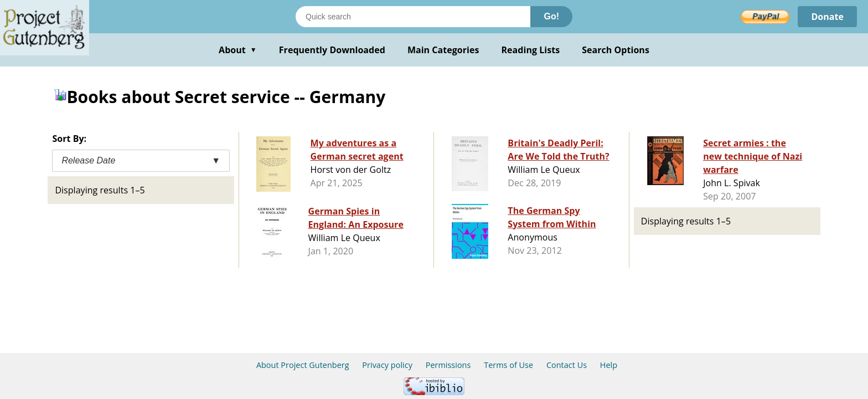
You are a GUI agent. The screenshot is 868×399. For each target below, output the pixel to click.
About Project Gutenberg (303, 365)
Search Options (616, 50)
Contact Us (567, 365)
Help (609, 365)
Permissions (448, 365)
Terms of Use (508, 365)
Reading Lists (531, 50)
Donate (827, 17)
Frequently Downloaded (332, 50)
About (238, 50)
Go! (551, 16)
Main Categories (443, 50)
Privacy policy (387, 365)
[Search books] (413, 17)
